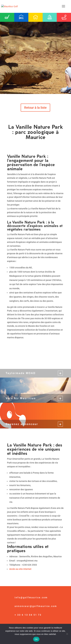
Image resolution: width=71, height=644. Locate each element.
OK (36, 639)
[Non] (67, 634)
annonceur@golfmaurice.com (36, 606)
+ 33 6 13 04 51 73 (28, 615)
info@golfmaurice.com (31, 598)
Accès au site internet (20, 569)
